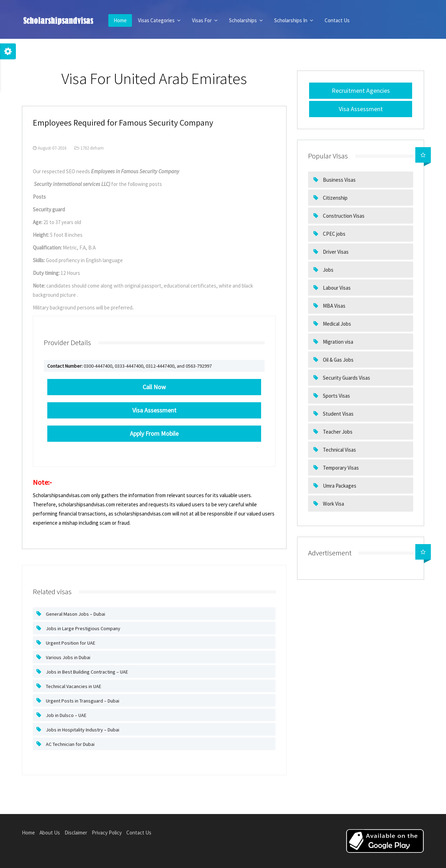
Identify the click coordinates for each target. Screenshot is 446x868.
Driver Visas (335, 252)
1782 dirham (89, 148)
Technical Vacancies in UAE (73, 686)
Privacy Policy (107, 833)
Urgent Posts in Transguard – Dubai (82, 701)
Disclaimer (76, 833)
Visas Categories (159, 20)
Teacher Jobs (337, 432)
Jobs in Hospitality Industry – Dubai (82, 730)
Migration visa (337, 342)
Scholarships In (294, 20)
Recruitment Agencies (361, 91)
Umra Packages (339, 486)
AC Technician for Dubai (70, 744)
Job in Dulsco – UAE (66, 715)
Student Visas (338, 414)
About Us (50, 833)
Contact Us (337, 20)
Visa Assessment (361, 109)
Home (120, 20)
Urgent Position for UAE (70, 643)
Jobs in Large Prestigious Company (83, 628)
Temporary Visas (340, 468)
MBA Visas (334, 306)
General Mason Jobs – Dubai (75, 614)
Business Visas (339, 180)
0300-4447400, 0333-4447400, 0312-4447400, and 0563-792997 (129, 366)
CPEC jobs (334, 234)
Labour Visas (336, 288)
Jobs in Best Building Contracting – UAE (86, 672)
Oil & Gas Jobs (338, 360)
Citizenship (335, 198)
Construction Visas (343, 216)
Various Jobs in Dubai (68, 657)
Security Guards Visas (346, 378)
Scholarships (246, 20)
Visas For (205, 20)
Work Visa (333, 504)
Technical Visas (339, 450)
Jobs (328, 270)
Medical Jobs (336, 324)
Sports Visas (336, 396)
